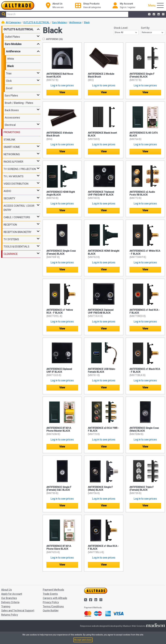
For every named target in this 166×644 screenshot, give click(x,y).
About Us (7, 590)
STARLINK (9, 140)
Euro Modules (59, 22)
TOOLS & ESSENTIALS (16, 247)
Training (6, 607)
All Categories (13, 22)
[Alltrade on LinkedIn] (158, 14)
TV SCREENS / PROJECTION (20, 169)
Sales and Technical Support (18, 611)
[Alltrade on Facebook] (154, 14)
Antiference (75, 22)
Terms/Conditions (53, 607)
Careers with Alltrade (55, 598)
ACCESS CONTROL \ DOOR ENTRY (19, 208)
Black (87, 22)
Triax (9, 73)
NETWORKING (12, 154)
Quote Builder (51, 611)
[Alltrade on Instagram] (163, 14)
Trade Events (50, 594)
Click (9, 81)
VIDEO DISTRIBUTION (16, 184)
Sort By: (145, 28)
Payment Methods (53, 590)
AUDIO (7, 191)
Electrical (10, 125)
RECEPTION (10, 225)
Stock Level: (121, 28)
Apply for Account (12, 594)
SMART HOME (12, 147)
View (62, 92)
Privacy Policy (51, 602)
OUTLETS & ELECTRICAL (36, 22)
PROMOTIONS (12, 132)
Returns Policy (10, 615)
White (11, 59)
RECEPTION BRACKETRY (18, 232)
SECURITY (9, 198)
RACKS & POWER (13, 162)
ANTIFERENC (53, 39)
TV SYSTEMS (11, 239)
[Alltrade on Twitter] (149, 14)
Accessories (12, 118)
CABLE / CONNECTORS (17, 217)
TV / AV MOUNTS (14, 176)
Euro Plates (11, 96)
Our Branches (9, 598)
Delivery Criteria (10, 602)
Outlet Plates (12, 37)
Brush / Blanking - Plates (19, 103)
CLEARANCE (11, 254)
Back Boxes (12, 110)
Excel (9, 88)
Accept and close (83, 640)
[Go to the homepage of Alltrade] (18, 5)
